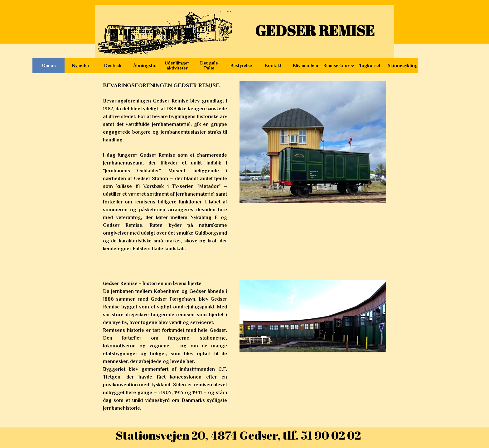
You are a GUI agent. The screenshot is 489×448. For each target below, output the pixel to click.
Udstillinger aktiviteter (177, 65)
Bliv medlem (305, 65)
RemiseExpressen (342, 65)
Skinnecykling (403, 65)
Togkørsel (370, 65)
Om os (49, 65)
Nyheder (81, 65)
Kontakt (273, 65)
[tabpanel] (165, 174)
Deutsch (113, 65)
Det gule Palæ (209, 65)
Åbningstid (145, 65)
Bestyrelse (241, 65)
